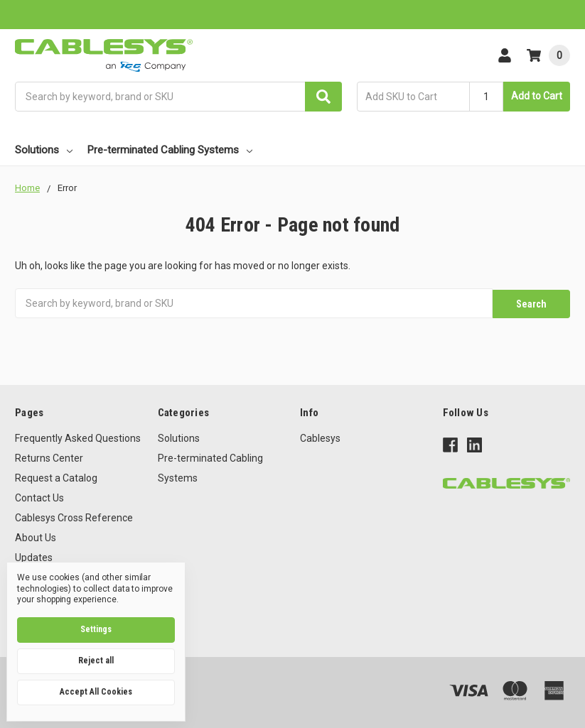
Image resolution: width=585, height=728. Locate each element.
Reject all (96, 661)
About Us (36, 536)
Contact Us (39, 496)
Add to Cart (537, 96)
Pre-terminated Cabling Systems (170, 150)
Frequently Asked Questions (78, 437)
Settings (96, 629)
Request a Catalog (56, 477)
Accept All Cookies (96, 692)
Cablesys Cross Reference (74, 516)
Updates (34, 556)
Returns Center (49, 457)
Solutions (44, 150)
